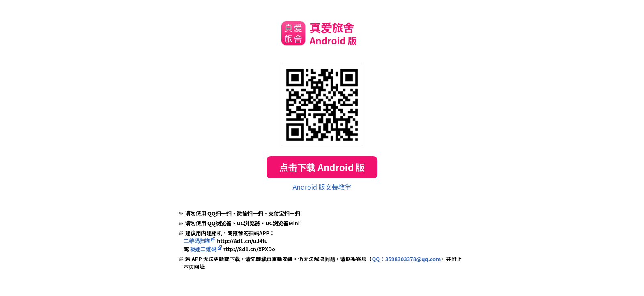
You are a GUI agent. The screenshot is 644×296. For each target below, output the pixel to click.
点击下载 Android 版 (322, 167)
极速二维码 (203, 249)
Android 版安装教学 (322, 187)
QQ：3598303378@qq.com (406, 259)
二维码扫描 (197, 241)
